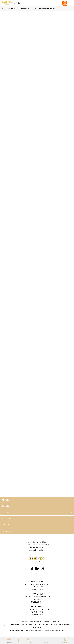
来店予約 (65, 5)
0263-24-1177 (38, 599)
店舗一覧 (65, 642)
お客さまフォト (13, 9)
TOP (4, 9)
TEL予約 (46, 642)
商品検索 (9, 642)
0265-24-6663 (38, 612)
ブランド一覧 (28, 642)
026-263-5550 (38, 587)
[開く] (37, 500)
